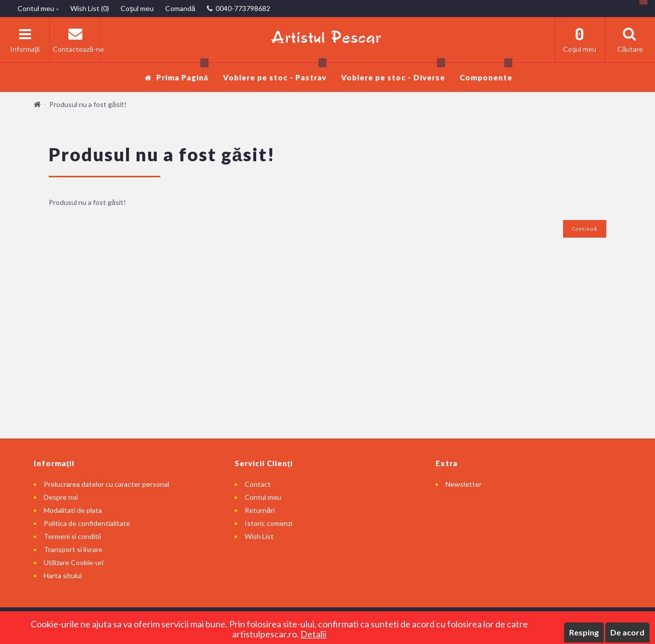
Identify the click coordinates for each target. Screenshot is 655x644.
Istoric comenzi (268, 523)
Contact (258, 484)
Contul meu (263, 497)
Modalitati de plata (73, 510)
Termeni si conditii (72, 536)
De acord (627, 632)
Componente (486, 72)
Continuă (585, 229)
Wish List (259, 536)
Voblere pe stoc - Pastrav (275, 72)
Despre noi (61, 497)
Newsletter (464, 484)
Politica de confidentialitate (87, 523)
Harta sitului (63, 575)
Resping (584, 632)
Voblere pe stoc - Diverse (393, 72)
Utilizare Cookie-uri (74, 562)
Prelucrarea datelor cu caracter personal (106, 484)
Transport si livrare (73, 549)
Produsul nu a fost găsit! (88, 104)
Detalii (313, 634)
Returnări (260, 510)
